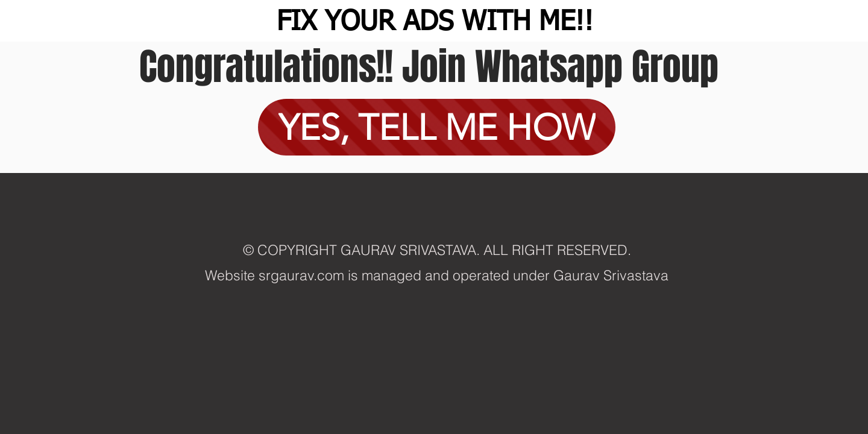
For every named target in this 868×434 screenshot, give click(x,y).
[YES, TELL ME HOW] (437, 127)
